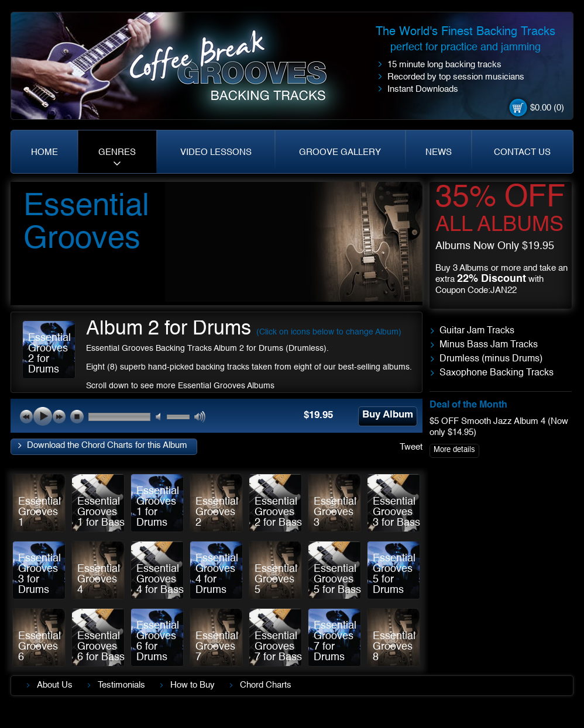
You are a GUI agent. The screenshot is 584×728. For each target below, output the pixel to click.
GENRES (117, 152)
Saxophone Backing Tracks (497, 373)
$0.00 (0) (547, 108)
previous (26, 416)
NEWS (439, 152)
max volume (200, 417)
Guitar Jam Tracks (477, 331)
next (59, 416)
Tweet (411, 447)
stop (77, 416)
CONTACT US (522, 152)
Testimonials (121, 685)
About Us (55, 685)
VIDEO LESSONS (216, 152)
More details (454, 450)
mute (162, 417)
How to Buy (193, 685)
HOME (44, 152)
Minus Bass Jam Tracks (489, 345)
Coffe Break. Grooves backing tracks (237, 71)
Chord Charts (266, 685)
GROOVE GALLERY (340, 152)
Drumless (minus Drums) (491, 359)
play (43, 416)
